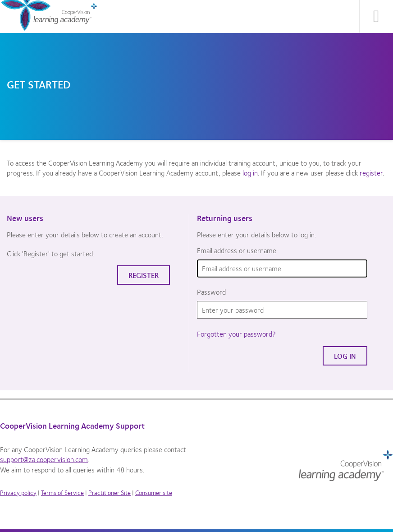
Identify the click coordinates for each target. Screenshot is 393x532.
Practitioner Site (110, 492)
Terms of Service (62, 492)
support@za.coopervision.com (44, 459)
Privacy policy (18, 492)
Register (144, 275)
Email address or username (237, 250)
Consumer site (154, 492)
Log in (345, 356)
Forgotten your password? (236, 334)
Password (211, 292)
